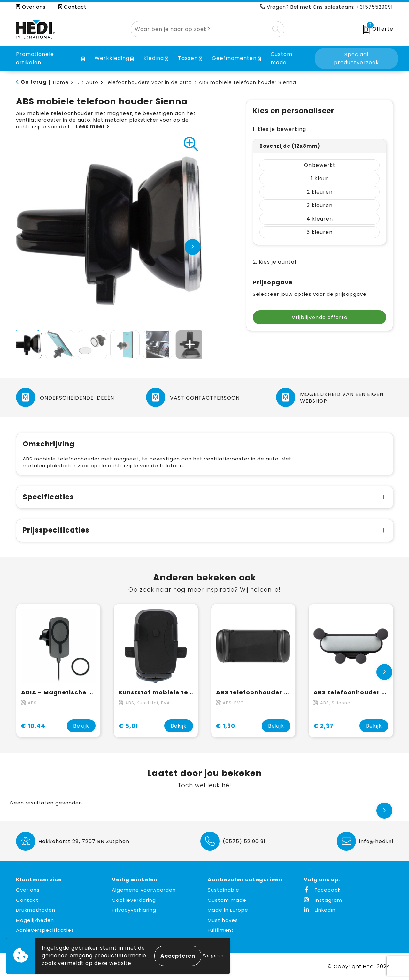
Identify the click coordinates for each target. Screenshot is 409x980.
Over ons (31, 7)
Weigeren (213, 956)
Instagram (323, 900)
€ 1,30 (226, 726)
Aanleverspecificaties (45, 930)
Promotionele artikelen (35, 58)
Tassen (188, 58)
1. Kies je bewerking (279, 129)
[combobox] (200, 29)
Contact (73, 7)
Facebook (322, 890)
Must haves (223, 920)
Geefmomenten (234, 58)
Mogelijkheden (35, 920)
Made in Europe (228, 910)
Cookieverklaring (134, 900)
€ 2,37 (324, 726)
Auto (92, 82)
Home (61, 82)
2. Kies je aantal (274, 262)
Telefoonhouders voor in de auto (149, 82)
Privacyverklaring (134, 910)
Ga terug (34, 82)
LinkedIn (320, 910)
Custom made (227, 900)
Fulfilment (221, 930)
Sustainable (224, 890)
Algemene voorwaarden (144, 890)
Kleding (154, 58)
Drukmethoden (36, 910)
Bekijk (81, 726)
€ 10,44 (33, 726)
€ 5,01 (128, 726)
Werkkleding (112, 58)
